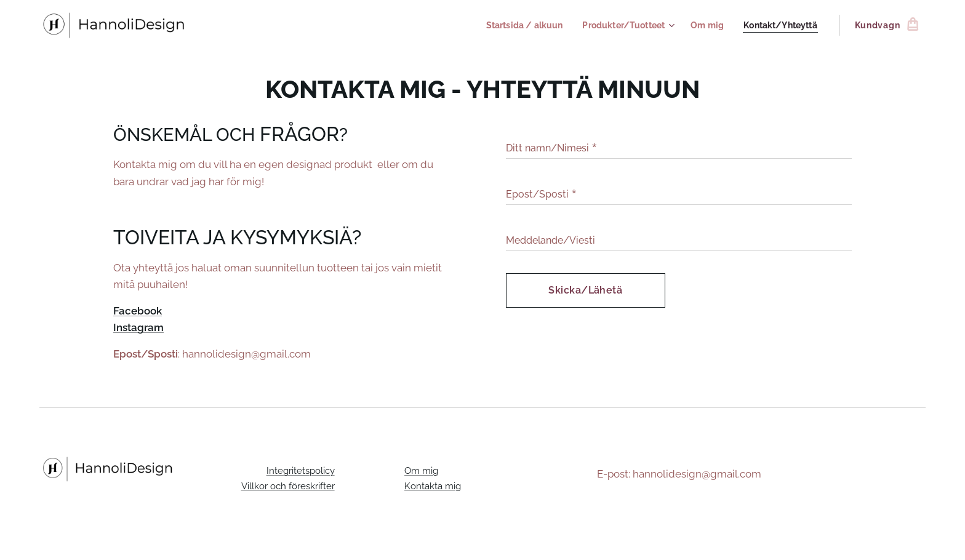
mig (453, 486)
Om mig (421, 471)
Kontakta (425, 486)
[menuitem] (511, 25)
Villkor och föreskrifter (287, 486)
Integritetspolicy (300, 471)
